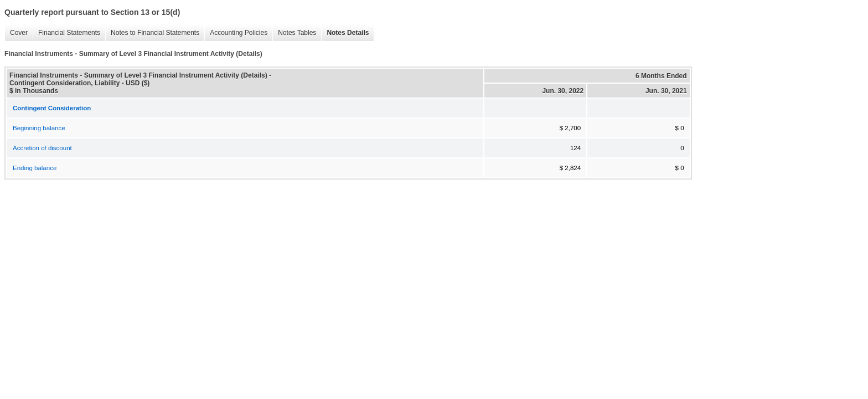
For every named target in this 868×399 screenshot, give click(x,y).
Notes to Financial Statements (152, 33)
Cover (16, 33)
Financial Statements (66, 33)
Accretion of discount (42, 148)
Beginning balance (39, 128)
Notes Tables (294, 33)
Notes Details (345, 33)
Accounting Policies (236, 33)
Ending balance (35, 168)
